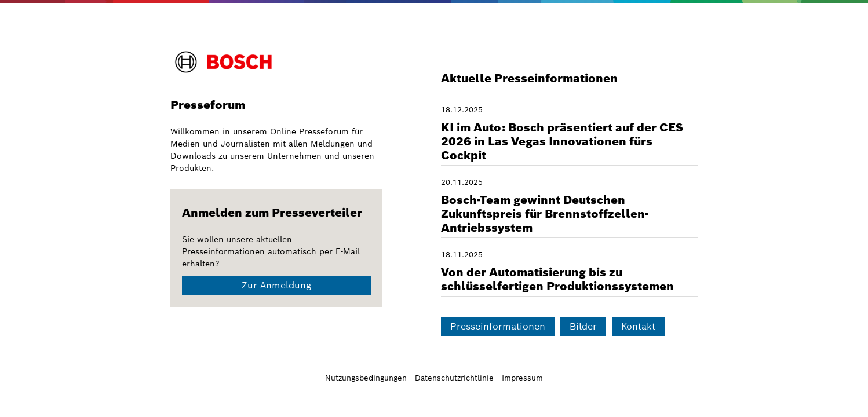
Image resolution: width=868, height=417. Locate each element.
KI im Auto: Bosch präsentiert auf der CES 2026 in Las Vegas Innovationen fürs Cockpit (562, 141)
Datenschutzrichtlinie (454, 378)
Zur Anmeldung (276, 285)
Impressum (522, 378)
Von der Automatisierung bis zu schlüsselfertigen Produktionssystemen (557, 279)
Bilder (583, 326)
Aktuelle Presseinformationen (529, 78)
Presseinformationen (498, 326)
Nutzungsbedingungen (366, 378)
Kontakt (638, 326)
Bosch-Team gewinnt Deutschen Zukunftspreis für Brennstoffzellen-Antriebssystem (545, 214)
